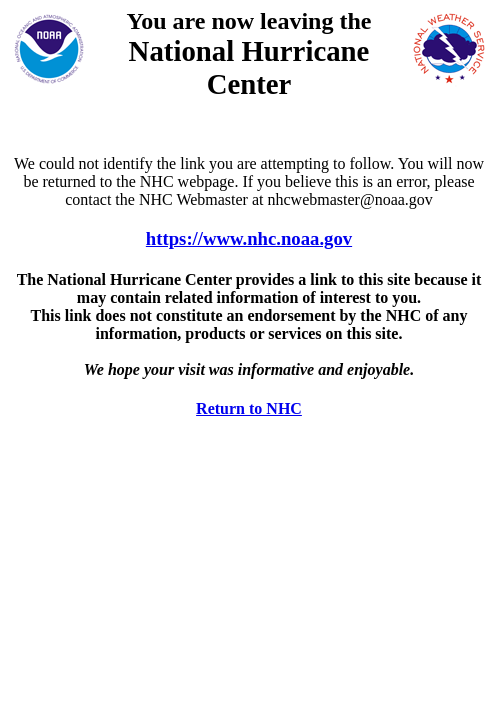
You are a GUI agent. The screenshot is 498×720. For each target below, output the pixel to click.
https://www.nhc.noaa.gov (249, 238)
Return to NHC (249, 408)
